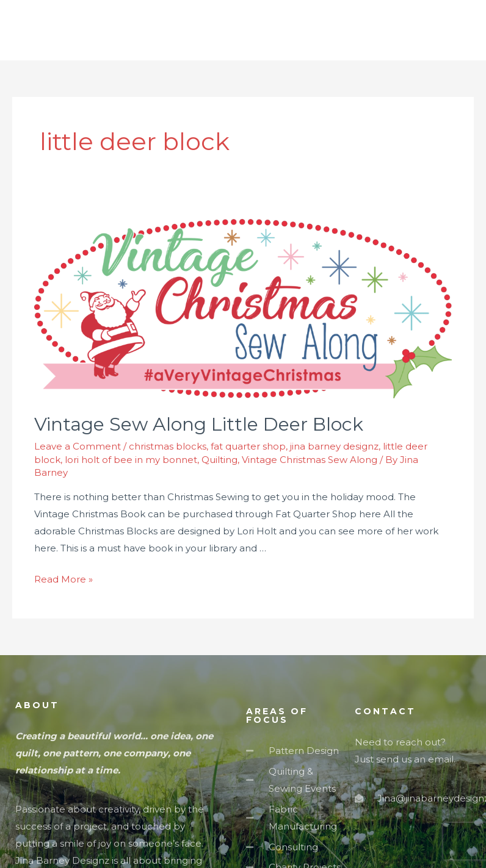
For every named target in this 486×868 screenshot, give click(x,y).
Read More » (63, 579)
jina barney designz (334, 446)
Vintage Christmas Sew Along (310, 460)
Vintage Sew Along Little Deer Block (199, 424)
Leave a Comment (78, 446)
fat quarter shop (248, 446)
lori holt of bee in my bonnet (131, 460)
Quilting (219, 460)
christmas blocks (168, 446)
